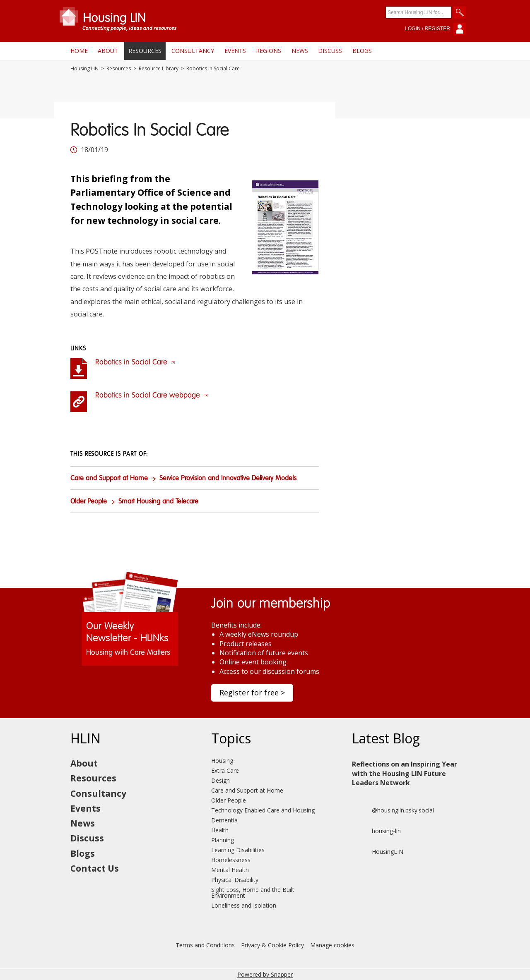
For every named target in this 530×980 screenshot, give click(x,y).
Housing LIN (84, 69)
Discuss (330, 51)
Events (235, 51)
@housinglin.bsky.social (393, 810)
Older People (89, 502)
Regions (269, 51)
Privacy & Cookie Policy (272, 945)
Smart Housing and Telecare (158, 502)
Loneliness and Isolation (244, 905)
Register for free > (252, 692)
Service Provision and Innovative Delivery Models (228, 479)
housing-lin (376, 831)
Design (220, 780)
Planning (223, 840)
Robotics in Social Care (135, 362)
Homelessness (231, 860)
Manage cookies (332, 945)
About (108, 51)
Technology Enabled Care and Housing (263, 810)
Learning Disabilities (238, 850)
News (300, 51)
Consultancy (193, 51)
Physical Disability (235, 880)
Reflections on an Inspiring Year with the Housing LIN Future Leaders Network (405, 773)
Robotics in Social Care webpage (152, 395)
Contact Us (95, 868)
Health (220, 830)
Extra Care (225, 770)
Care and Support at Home (109, 479)
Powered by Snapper (265, 974)
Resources (145, 51)
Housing (222, 761)
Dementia (224, 820)
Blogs (362, 51)
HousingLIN (378, 852)
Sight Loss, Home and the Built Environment (253, 893)
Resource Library (159, 69)
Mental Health (230, 870)
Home (79, 51)
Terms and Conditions (205, 945)
